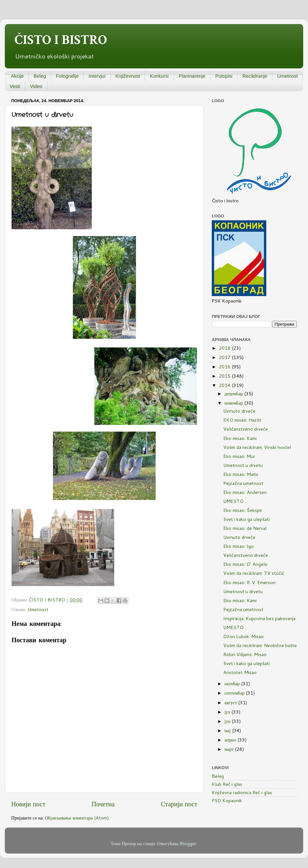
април (231, 740)
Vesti (15, 86)
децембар (234, 394)
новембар (234, 403)
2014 (225, 385)
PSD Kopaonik (227, 800)
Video (36, 86)
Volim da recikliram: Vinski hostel (257, 447)
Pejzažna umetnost (243, 483)
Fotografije (67, 76)
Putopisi (224, 76)
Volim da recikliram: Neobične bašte (260, 645)
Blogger (188, 843)
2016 (225, 367)
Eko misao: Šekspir (243, 510)
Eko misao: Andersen (245, 492)
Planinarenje (192, 76)
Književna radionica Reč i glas (242, 792)
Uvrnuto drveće (239, 411)
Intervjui (97, 76)
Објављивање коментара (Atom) (77, 818)
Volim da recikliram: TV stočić (254, 573)
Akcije (17, 76)
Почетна (103, 804)
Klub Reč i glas (227, 784)
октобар (233, 684)
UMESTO (233, 501)
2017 (225, 357)
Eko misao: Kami (240, 438)
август (231, 702)
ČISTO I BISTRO (61, 40)
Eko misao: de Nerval (245, 528)
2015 (225, 376)
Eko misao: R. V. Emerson (249, 582)
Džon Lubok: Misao (244, 636)
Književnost (128, 76)
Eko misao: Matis (241, 474)
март (230, 749)
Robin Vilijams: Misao (245, 654)
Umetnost (287, 76)
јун (228, 721)
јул (228, 712)
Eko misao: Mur (239, 456)
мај (228, 730)
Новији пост (28, 804)
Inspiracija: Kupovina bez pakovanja (259, 618)
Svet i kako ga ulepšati (247, 519)
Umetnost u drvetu (243, 465)
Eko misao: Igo (239, 546)
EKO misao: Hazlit (242, 420)
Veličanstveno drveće (246, 429)
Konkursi (159, 76)
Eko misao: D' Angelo (245, 564)
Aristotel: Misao (240, 672)
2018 (225, 348)
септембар (235, 693)
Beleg (40, 76)
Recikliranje (255, 76)
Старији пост (179, 804)
